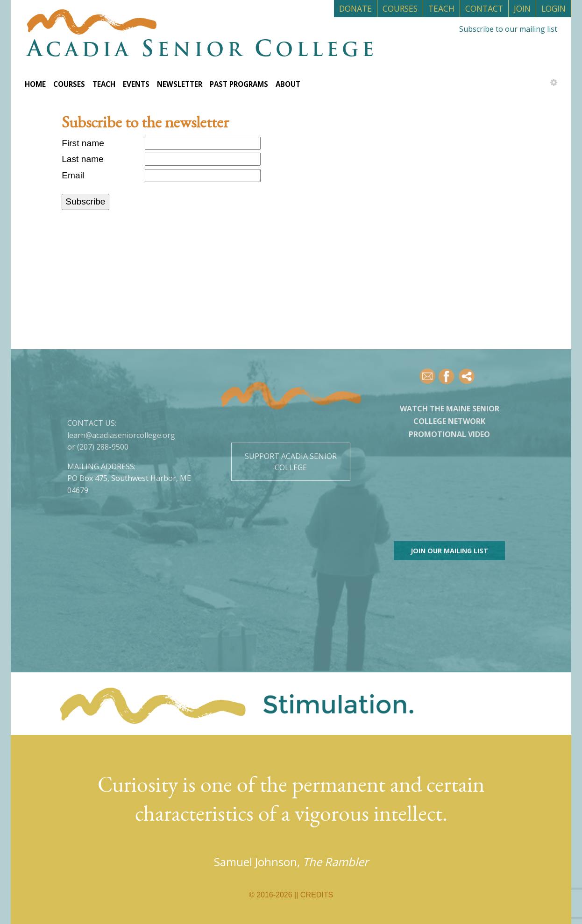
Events (136, 84)
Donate (355, 8)
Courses (400, 8)
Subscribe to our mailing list (508, 29)
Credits (317, 895)
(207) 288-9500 (103, 447)
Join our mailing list (449, 551)
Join (522, 8)
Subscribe (85, 201)
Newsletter (180, 84)
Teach (441, 8)
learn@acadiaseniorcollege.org (121, 435)
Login (554, 8)
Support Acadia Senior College (291, 462)
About (288, 84)
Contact (484, 8)
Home (35, 84)
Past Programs (239, 84)
